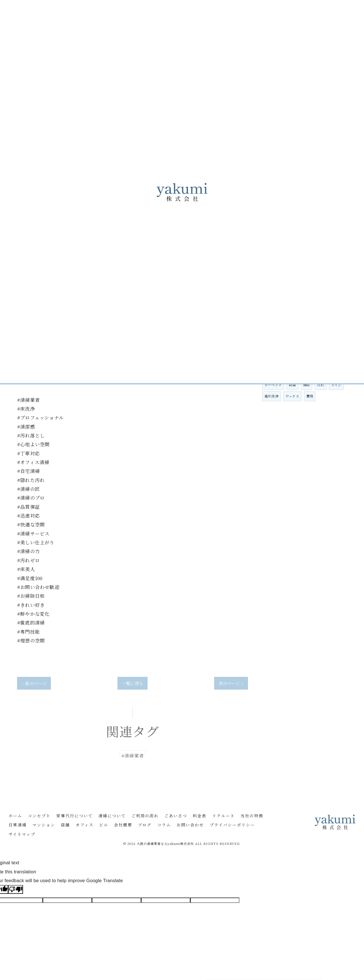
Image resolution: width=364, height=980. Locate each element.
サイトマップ (22, 835)
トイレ (336, 385)
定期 (324, 373)
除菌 (292, 385)
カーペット (273, 385)
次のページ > (231, 683)
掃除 (307, 385)
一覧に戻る (133, 683)
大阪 (289, 373)
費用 (310, 396)
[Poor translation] (16, 889)
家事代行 (271, 373)
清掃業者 (307, 373)
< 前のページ (34, 683)
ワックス (292, 396)
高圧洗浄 (271, 396)
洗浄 (338, 373)
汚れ (320, 385)
